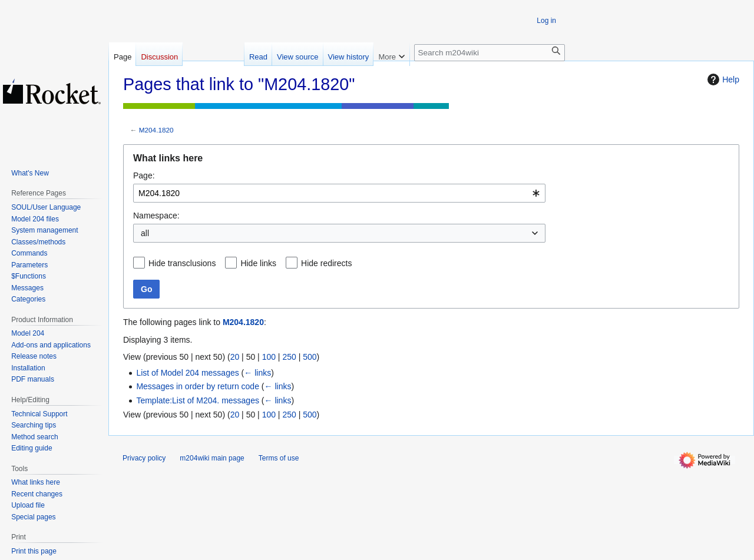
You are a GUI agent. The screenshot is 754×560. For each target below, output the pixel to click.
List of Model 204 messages (187, 373)
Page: (144, 175)
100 (269, 357)
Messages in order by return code (198, 386)
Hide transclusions (182, 263)
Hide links (258, 263)
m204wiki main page (212, 458)
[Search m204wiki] (490, 53)
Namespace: (156, 216)
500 (310, 357)
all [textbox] (145, 233)
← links (257, 373)
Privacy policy (144, 458)
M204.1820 (156, 130)
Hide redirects (326, 263)
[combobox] (339, 193)
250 (289, 357)
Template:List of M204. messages (198, 400)
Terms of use (279, 458)
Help (722, 79)
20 (235, 357)
